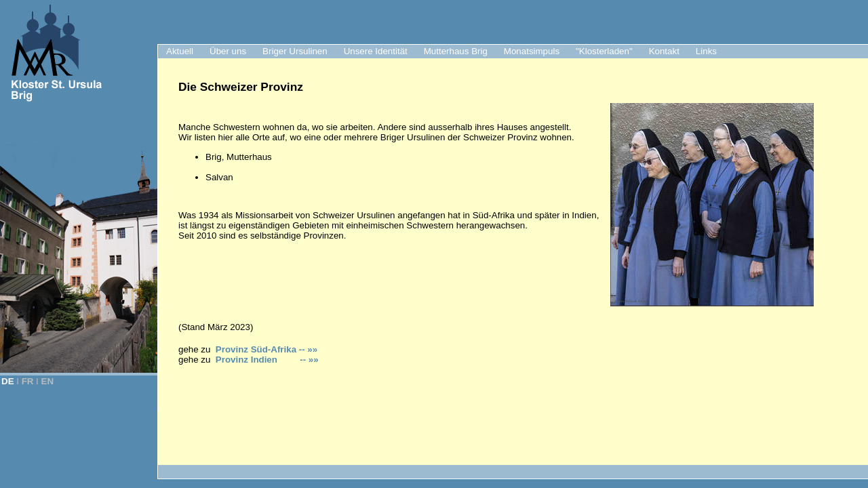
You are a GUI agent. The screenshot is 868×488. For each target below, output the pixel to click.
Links (706, 51)
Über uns (228, 51)
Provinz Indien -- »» (267, 360)
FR (28, 381)
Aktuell (180, 51)
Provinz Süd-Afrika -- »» (267, 349)
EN (48, 381)
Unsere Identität (376, 51)
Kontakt (664, 51)
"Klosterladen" (604, 51)
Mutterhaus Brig (456, 51)
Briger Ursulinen (295, 51)
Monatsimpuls (532, 51)
